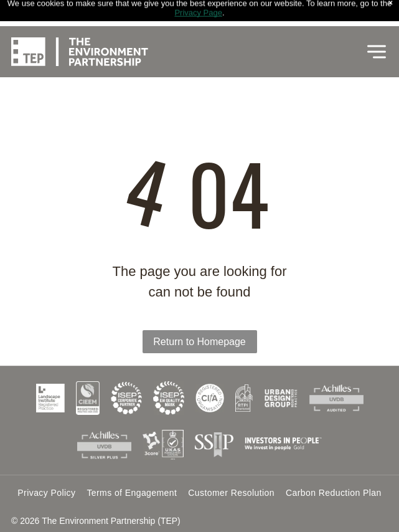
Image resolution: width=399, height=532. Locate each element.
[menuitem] (46, 493)
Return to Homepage (199, 342)
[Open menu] (377, 27)
